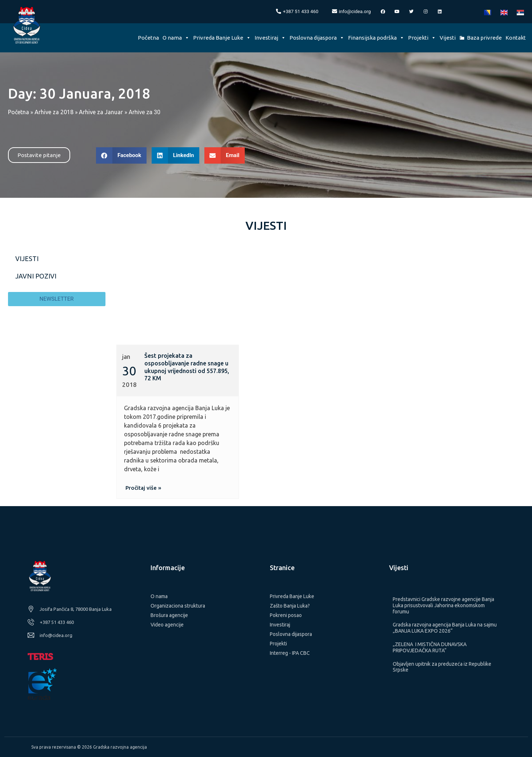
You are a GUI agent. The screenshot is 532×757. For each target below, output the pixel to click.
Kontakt (516, 38)
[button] (39, 155)
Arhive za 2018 (54, 112)
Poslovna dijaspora (317, 38)
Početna (148, 38)
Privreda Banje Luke (222, 38)
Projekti (422, 38)
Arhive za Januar (101, 112)
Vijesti (448, 38)
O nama (176, 38)
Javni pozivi (36, 276)
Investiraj (270, 38)
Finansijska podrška (376, 38)
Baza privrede (484, 38)
